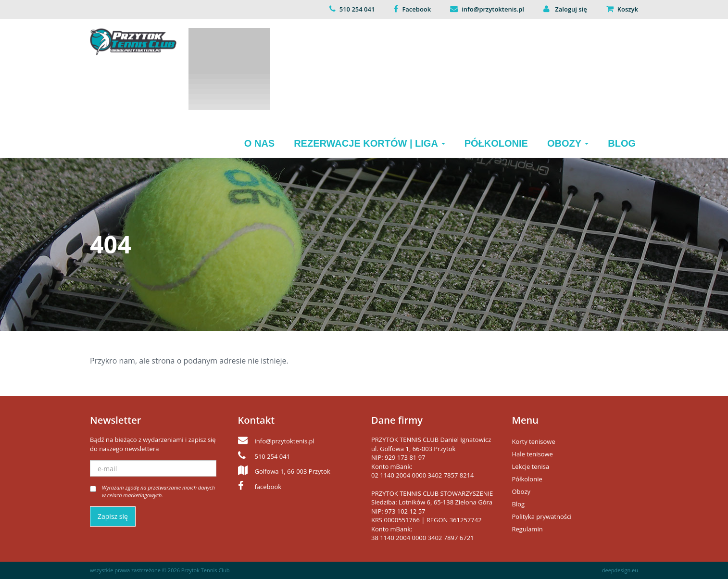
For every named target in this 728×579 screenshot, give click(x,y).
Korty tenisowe (534, 441)
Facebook (416, 9)
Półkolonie (496, 143)
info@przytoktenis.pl (493, 9)
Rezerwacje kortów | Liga (370, 143)
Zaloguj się (570, 9)
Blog (622, 143)
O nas (259, 143)
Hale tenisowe (533, 454)
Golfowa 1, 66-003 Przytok (293, 471)
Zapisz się (113, 516)
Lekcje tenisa (531, 466)
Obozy (568, 143)
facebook (268, 487)
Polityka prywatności (542, 516)
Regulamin (527, 529)
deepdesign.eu (620, 570)
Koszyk (628, 9)
